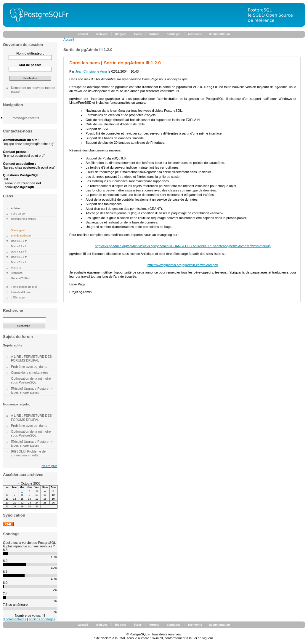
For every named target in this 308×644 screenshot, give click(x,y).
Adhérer (16, 208)
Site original (18, 230)
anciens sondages (42, 619)
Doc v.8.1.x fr (19, 252)
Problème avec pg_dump (29, 367)
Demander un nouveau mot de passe (33, 90)
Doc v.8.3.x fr (19, 241)
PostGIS (16, 268)
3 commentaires (15, 619)
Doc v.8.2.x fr (19, 246)
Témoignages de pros (24, 287)
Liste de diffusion (21, 292)
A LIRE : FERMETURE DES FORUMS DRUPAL (31, 358)
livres (138, 34)
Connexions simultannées (30, 373)
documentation (219, 34)
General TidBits (20, 278)
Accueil (69, 39)
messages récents (26, 118)
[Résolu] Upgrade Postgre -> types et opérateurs (32, 390)
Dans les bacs (85, 63)
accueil (83, 34)
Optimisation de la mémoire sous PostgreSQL (31, 380)
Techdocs (17, 273)
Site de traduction (22, 236)
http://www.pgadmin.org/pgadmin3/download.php (183, 265)
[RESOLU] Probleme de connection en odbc (28, 453)
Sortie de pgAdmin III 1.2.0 (132, 63)
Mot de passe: (30, 65)
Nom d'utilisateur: (30, 53)
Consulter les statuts (23, 219)
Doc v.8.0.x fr (19, 257)
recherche (195, 34)
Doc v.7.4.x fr (19, 262)
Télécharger (18, 298)
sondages (174, 34)
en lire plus (49, 466)
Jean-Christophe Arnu (91, 71)
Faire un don (19, 214)
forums (154, 34)
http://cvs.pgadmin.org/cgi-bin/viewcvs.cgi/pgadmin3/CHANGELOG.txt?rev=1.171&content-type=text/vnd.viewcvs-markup (183, 246)
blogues (121, 34)
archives (102, 34)
